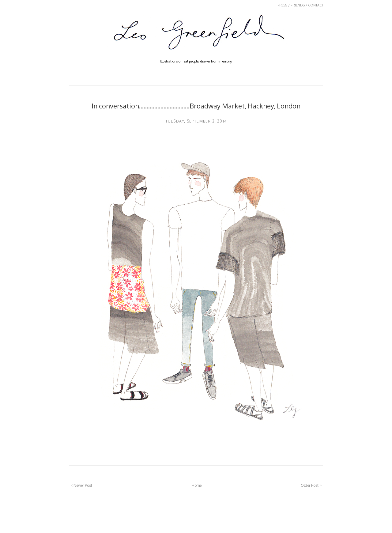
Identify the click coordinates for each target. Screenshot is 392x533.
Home (197, 485)
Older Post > (311, 485)
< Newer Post (81, 485)
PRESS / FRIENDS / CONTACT (300, 5)
